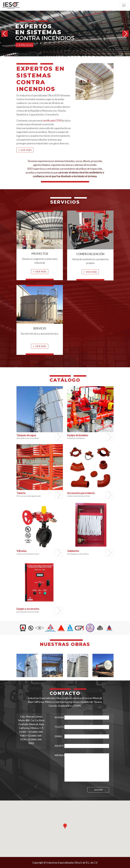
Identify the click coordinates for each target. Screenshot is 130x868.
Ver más (26, 150)
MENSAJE (57, 755)
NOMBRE (57, 717)
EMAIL (57, 736)
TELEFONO (57, 727)
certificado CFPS (52, 120)
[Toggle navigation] (124, 5)
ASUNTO (57, 746)
